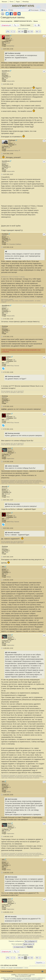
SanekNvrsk (6, 71)
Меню (5, 10)
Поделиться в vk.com (19, 14)
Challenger (12, 140)
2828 (15, 361)
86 (10, 240)
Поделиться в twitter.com (7, 14)
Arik (3, 567)
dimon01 (5, 487)
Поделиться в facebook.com (11, 14)
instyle (8, 36)
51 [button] (29, 32)
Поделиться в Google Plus (15, 14)
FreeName (5, 234)
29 (10, 77)
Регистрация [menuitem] (35, 10)
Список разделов (7, 971)
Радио (18, 2)
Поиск (35, 25)
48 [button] (19, 32)
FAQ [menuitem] (12, 10)
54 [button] (37, 32)
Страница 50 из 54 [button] (8, 31)
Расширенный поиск (39, 25)
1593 (11, 146)
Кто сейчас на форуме (9, 965)
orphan (9, 357)
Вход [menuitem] (43, 10)
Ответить (5, 25)
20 (10, 42)
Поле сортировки (23, 944)
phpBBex (14, 975)
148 (10, 454)
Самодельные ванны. (13, 17)
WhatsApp (26, 2)
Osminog (5, 326)
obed (9, 448)
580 (10, 492)
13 (10, 572)
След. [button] (40, 31)
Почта (11, 2)
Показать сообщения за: (23, 941)
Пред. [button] (12, 31)
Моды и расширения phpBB (23, 976)
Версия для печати (3, 14)
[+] (2, 978)
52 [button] (32, 32)
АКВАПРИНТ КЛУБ (23, 6)
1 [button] (14, 32)
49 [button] (22, 32)
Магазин (4, 2)
